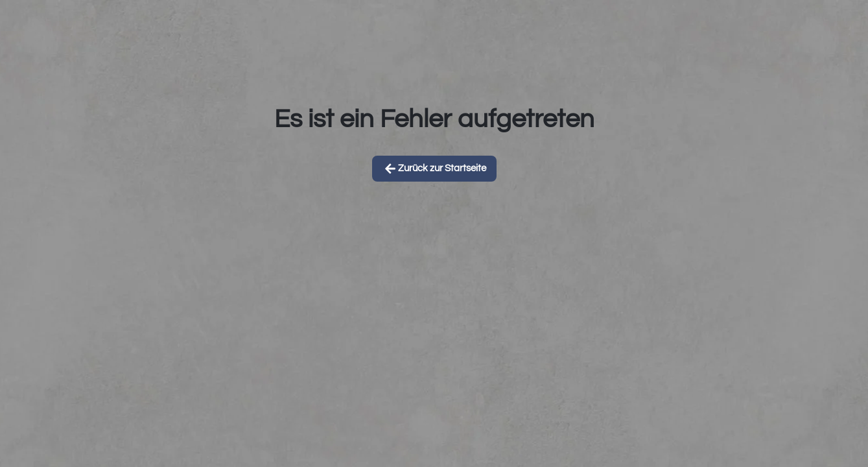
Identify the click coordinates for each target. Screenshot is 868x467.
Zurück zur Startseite (434, 169)
